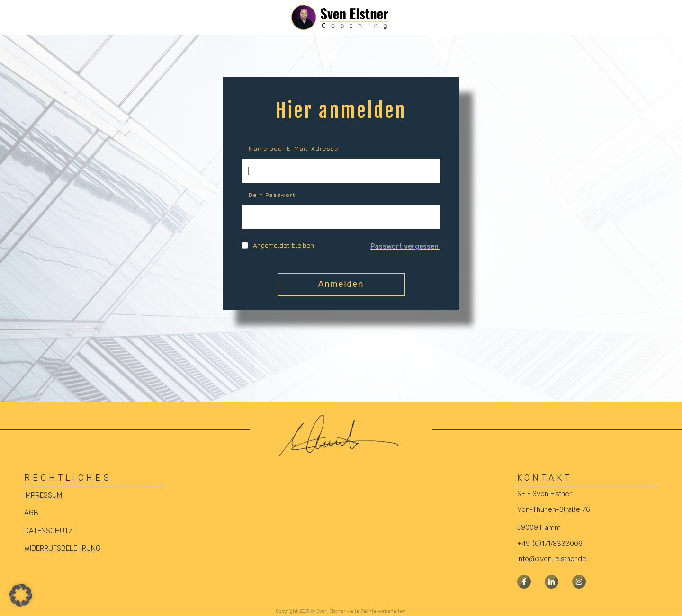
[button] (21, 595)
